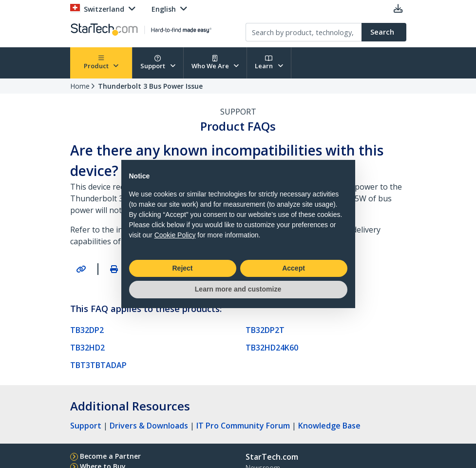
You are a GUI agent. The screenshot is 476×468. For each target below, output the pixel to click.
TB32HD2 (87, 348)
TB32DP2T (265, 330)
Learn (269, 63)
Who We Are (215, 63)
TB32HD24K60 (272, 348)
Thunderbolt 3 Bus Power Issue (150, 86)
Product (101, 63)
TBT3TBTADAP (98, 365)
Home (80, 86)
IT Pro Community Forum (243, 426)
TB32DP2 (87, 330)
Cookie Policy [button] (175, 235)
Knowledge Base (329, 426)
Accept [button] (294, 268)
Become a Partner (110, 456)
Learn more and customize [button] (238, 289)
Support (158, 63)
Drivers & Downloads (149, 426)
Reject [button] (182, 268)
